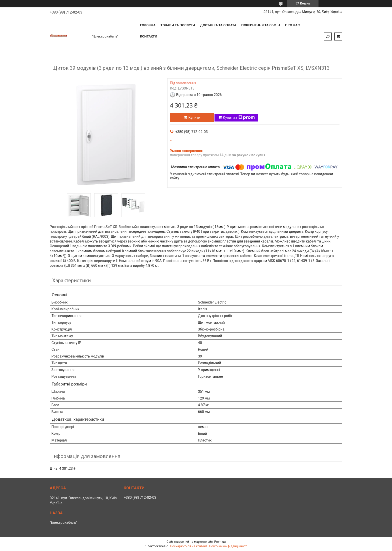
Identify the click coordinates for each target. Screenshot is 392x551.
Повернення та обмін (261, 25)
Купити (194, 117)
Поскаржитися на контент (189, 546)
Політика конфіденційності (228, 546)
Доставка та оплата (218, 25)
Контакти (149, 36)
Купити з (239, 117)
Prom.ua (220, 542)
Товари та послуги (178, 25)
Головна (148, 25)
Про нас (292, 25)
